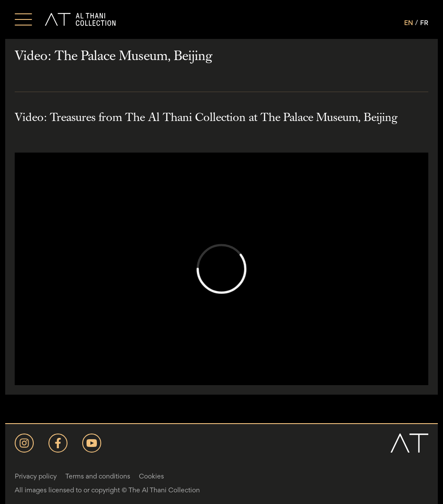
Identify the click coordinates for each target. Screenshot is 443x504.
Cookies (151, 476)
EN (409, 23)
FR (424, 23)
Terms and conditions (98, 476)
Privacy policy (36, 476)
